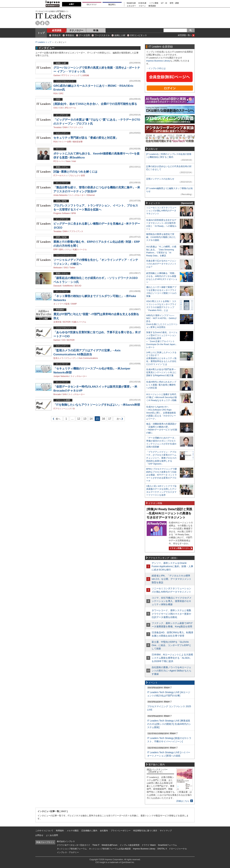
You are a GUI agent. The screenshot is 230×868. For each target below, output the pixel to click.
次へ (118, 419)
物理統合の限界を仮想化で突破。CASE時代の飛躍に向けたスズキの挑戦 (161, 237)
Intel (74, 161)
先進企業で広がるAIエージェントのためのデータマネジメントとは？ (161, 264)
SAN (65, 394)
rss (47, 23)
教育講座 (152, 6)
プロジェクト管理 (77, 176)
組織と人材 (120, 35)
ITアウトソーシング (71, 75)
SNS (66, 268)
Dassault (57, 286)
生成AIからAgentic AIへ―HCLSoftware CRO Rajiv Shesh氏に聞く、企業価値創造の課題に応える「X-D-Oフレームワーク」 (161, 413)
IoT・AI (164, 3)
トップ (41, 33)
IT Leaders (53, 16)
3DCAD (78, 286)
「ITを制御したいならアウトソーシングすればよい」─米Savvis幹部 (97, 405)
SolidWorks (68, 286)
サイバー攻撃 (65, 142)
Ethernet (91, 195)
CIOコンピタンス (138, 35)
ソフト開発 (154, 3)
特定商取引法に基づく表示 (145, 831)
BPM (74, 213)
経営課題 (57, 30)
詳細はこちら (183, 801)
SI (74, 409)
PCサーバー (59, 161)
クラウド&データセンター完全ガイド (74, 845)
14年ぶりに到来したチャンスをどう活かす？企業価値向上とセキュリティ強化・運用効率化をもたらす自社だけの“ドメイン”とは (161, 358)
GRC (61, 94)
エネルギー (131, 6)
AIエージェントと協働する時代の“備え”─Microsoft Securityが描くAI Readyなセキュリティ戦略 (161, 397)
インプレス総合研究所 (130, 845)
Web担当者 (131, 3)
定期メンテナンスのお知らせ (160, 179)
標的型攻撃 (78, 142)
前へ (56, 419)
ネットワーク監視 (61, 304)
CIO (61, 108)
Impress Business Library (158, 61)
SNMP (74, 304)
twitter (38, 23)
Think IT (96, 845)
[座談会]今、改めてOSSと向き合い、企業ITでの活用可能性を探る (95, 104)
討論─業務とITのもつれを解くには (75, 172)
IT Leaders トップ (43, 42)
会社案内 (104, 831)
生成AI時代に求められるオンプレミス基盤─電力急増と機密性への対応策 (161, 385)
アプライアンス (76, 231)
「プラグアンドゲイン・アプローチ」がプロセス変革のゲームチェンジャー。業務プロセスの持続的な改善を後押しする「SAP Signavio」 (161, 458)
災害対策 (57, 322)
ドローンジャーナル (178, 849)
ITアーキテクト (60, 176)
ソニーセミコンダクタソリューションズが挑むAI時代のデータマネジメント (161, 211)
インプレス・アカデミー (68, 852)
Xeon (68, 161)
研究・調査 (174, 3)
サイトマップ (166, 831)
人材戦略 (85, 75)
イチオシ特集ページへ (180, 548)
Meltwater (58, 268)
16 (104, 419)
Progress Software (62, 213)
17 (110, 419)
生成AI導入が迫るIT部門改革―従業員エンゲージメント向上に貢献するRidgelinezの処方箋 (161, 372)
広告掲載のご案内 (89, 831)
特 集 (96, 30)
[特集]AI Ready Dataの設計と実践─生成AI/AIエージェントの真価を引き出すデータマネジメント (169, 513)
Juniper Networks (61, 376)
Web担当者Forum (109, 845)
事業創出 (70, 35)
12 (79, 419)
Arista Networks (60, 195)
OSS (56, 108)
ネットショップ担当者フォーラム (72, 849)
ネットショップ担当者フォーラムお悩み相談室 (110, 849)
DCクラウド (92, 4)
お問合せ (39, 835)
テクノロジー (76, 30)
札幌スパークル (80, 250)
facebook (42, 23)
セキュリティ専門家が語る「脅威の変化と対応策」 (86, 138)
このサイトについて (44, 831)
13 (85, 419)
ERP (55, 250)
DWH (65, 127)
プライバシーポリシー (121, 831)
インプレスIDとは (157, 68)
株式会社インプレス (66, 841)
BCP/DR (67, 322)
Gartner (57, 75)
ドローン (142, 6)
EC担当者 (143, 3)
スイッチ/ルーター (77, 195)
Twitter (72, 268)
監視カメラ (58, 358)
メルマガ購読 (73, 831)
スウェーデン (71, 358)
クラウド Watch (149, 845)
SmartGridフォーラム (167, 845)
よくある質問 (52, 835)
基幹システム (65, 250)
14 (91, 419)
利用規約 (60, 831)
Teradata (57, 127)
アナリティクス (76, 127)
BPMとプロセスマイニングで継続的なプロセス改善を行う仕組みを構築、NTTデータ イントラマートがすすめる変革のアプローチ (161, 475)
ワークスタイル (102, 35)
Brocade (57, 394)
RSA (55, 94)
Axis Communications (88, 358)
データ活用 (84, 35)
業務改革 (56, 35)
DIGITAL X (162, 849)
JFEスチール (70, 108)
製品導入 (112, 4)
